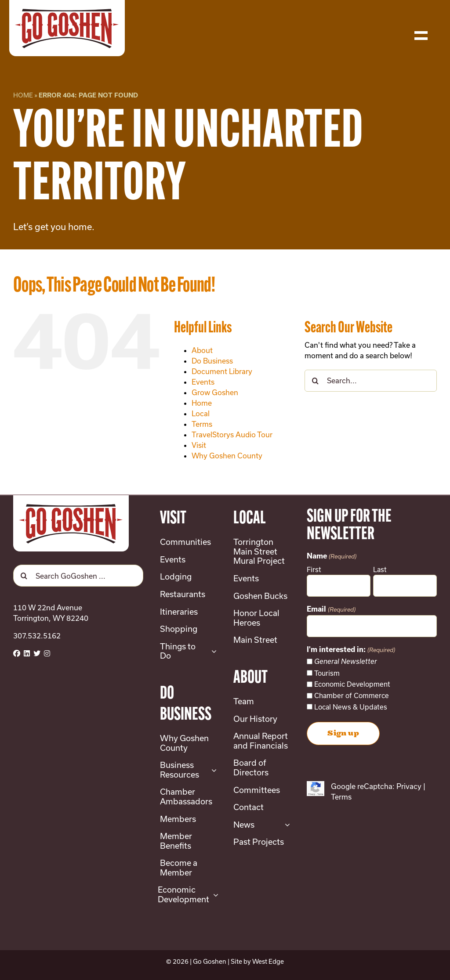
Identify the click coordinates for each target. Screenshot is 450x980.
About (202, 350)
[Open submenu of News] (285, 825)
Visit (199, 445)
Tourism (327, 673)
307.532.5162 (37, 636)
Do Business (212, 361)
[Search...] (371, 381)
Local (201, 413)
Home (23, 95)
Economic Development (352, 684)
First (314, 569)
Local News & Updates (351, 707)
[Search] (316, 381)
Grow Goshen (215, 392)
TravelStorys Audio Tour (232, 434)
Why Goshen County (227, 456)
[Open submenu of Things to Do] (212, 651)
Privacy (409, 786)
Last (380, 569)
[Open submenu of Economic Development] (214, 895)
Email (331, 610)
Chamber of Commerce (352, 695)
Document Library (222, 371)
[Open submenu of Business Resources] (212, 770)
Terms (202, 424)
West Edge (268, 961)
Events (203, 382)
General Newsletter (346, 661)
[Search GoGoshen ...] (78, 576)
